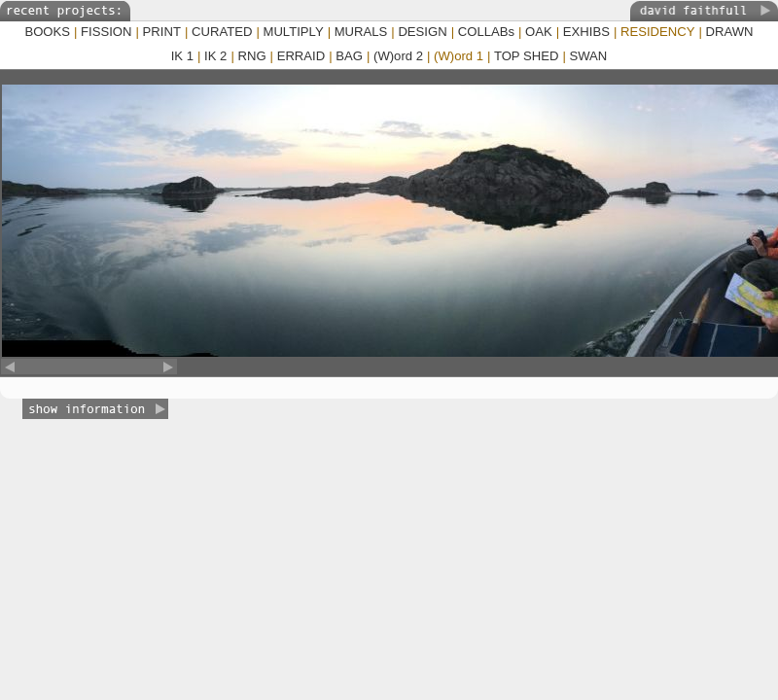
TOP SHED (527, 56)
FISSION (106, 32)
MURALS (361, 32)
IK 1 (182, 56)
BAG (349, 56)
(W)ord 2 (398, 56)
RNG (251, 56)
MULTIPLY (293, 32)
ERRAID (301, 56)
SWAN (588, 56)
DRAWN (730, 32)
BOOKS (47, 32)
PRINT (162, 32)
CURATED (222, 32)
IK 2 (215, 56)
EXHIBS (586, 32)
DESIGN (422, 32)
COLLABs (486, 32)
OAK (539, 32)
